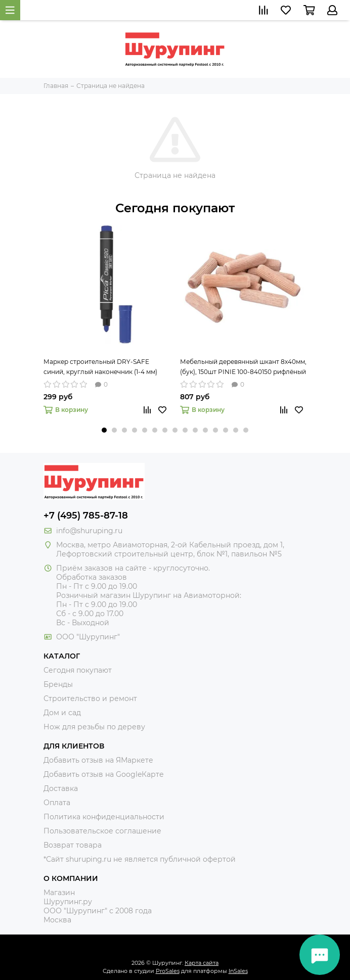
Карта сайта (202, 963)
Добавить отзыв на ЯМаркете (98, 760)
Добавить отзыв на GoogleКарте (104, 774)
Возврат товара (73, 845)
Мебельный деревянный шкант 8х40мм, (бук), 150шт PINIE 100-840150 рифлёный (243, 367)
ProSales (168, 971)
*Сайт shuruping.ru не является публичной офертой (140, 859)
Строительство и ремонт (90, 698)
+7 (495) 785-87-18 (86, 516)
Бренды (58, 684)
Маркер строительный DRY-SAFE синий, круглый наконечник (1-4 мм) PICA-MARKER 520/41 (100, 367)
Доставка (61, 788)
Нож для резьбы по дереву (94, 727)
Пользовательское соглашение (102, 831)
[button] (104, 430)
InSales (238, 971)
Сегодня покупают (175, 208)
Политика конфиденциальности (104, 817)
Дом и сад (62, 713)
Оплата (57, 803)
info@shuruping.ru (89, 531)
